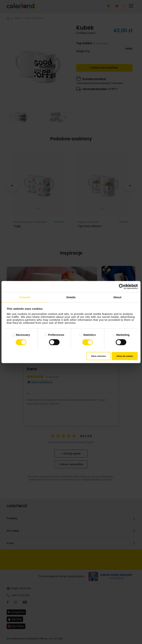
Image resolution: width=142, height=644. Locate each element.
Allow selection (99, 356)
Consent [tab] (25, 297)
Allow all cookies (125, 356)
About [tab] (117, 297)
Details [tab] (71, 297)
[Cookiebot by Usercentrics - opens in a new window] (122, 286)
